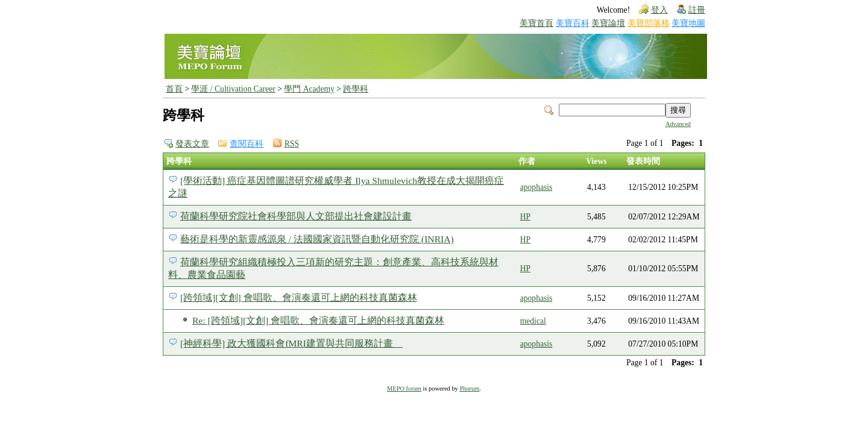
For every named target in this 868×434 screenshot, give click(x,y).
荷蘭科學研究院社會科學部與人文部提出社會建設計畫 (296, 216)
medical (533, 321)
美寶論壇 (608, 23)
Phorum (469, 388)
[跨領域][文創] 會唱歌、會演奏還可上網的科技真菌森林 (299, 297)
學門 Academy (309, 89)
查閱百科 (247, 144)
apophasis (536, 187)
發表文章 (192, 144)
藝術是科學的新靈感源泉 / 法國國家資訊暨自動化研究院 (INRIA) (317, 239)
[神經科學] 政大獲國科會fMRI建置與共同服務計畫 (291, 343)
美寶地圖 (688, 23)
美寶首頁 (536, 23)
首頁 (174, 89)
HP (525, 217)
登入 (659, 10)
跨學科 (356, 89)
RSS (292, 144)
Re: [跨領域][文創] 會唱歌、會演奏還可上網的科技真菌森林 (318, 320)
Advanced (678, 124)
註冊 (697, 10)
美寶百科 (573, 23)
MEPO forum (404, 388)
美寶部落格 (649, 23)
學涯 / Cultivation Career (233, 89)
